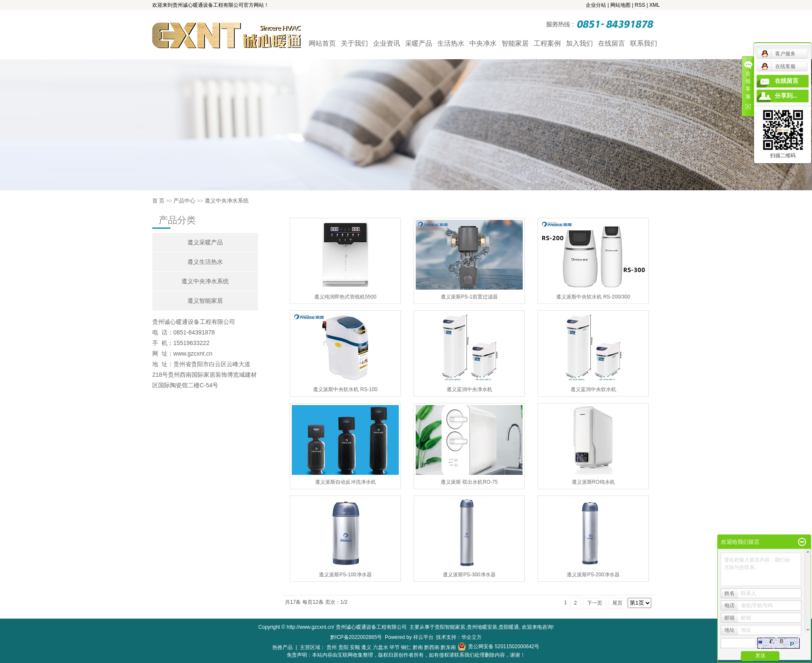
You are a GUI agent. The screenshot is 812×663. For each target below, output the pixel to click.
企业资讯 (387, 43)
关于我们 (354, 43)
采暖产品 (419, 43)
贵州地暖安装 (482, 627)
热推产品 (283, 647)
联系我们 (644, 43)
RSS (640, 5)
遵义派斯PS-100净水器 (345, 575)
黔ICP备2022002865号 (356, 637)
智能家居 (515, 43)
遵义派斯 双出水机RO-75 (469, 482)
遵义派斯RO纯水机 (593, 482)
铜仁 (406, 647)
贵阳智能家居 (450, 627)
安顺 (355, 647)
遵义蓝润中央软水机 (593, 389)
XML (654, 5)
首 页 (158, 201)
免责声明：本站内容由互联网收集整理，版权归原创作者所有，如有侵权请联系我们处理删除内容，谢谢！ (406, 655)
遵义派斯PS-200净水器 (593, 575)
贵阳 (343, 647)
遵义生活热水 (205, 262)
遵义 (366, 647)
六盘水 (381, 647)
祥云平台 (423, 637)
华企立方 (472, 637)
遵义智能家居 (205, 301)
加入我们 (579, 43)
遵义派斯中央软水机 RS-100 (345, 389)
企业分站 (596, 5)
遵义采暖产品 (205, 242)
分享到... (786, 96)
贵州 (332, 647)
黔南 (418, 647)
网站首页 (322, 43)
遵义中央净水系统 (227, 201)
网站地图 (620, 5)
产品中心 (184, 201)
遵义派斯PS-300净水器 (469, 575)
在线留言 (612, 43)
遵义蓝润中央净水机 (469, 389)
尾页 (617, 603)
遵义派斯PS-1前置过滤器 (469, 297)
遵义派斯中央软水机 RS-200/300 (593, 297)
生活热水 (451, 43)
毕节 (395, 647)
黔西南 (432, 647)
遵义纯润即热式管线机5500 (345, 297)
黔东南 (448, 647)
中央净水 (483, 43)
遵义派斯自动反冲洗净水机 (346, 482)
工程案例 (547, 43)
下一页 (595, 603)
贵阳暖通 (509, 627)
